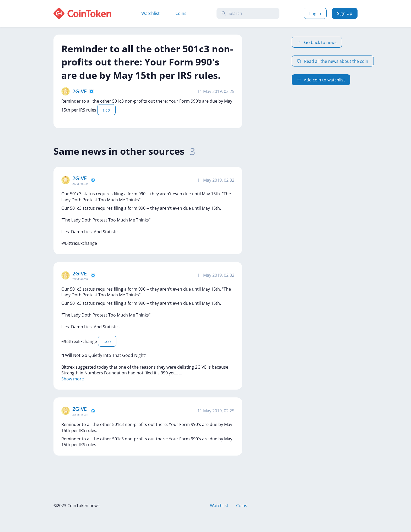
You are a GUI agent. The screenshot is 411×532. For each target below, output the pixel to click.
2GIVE (80, 91)
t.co (106, 110)
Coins (181, 13)
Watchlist (150, 13)
